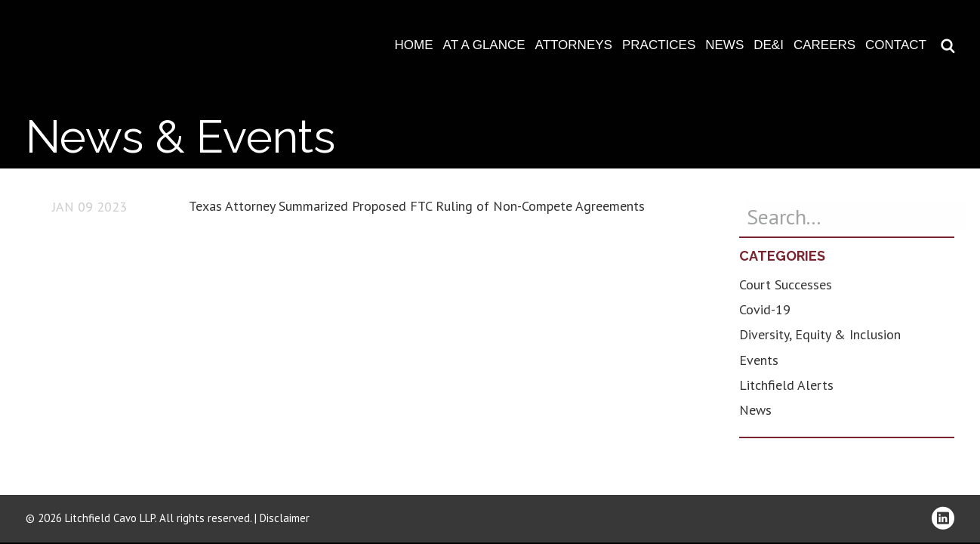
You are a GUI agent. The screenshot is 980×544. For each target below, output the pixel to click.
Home (414, 45)
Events (759, 360)
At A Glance (484, 45)
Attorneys (574, 45)
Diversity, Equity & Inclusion (820, 334)
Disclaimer (285, 518)
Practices (659, 45)
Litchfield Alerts (786, 385)
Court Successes (786, 284)
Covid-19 (765, 309)
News (724, 45)
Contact (896, 45)
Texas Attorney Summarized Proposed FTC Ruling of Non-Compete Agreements (417, 206)
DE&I (769, 45)
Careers (824, 45)
